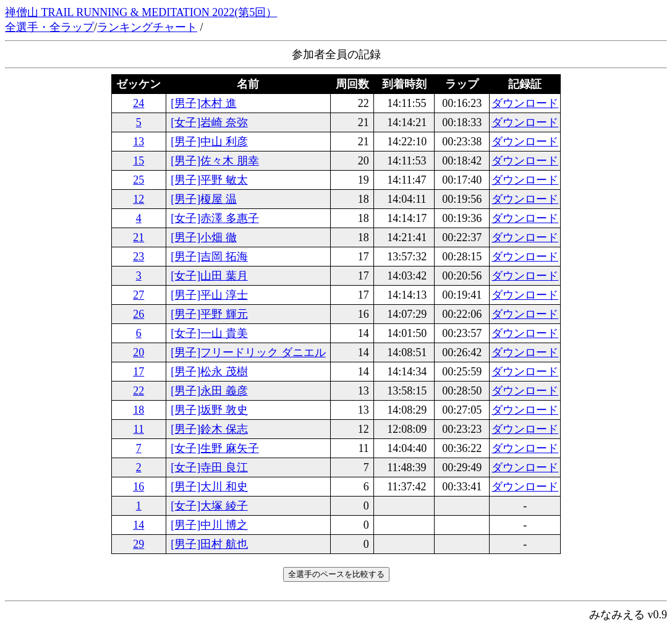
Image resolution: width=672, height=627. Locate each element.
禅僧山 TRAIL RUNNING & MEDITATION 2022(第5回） (141, 12)
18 (138, 410)
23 (138, 257)
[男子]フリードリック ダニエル (248, 352)
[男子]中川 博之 (209, 525)
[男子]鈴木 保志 (209, 429)
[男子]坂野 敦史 (209, 410)
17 (138, 372)
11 (139, 429)
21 (138, 237)
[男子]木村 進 (204, 103)
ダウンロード (525, 103)
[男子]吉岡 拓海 (209, 257)
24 (138, 103)
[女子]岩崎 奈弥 (209, 122)
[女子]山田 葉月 (209, 276)
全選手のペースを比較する (336, 574)
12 (138, 199)
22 (138, 391)
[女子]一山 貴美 (209, 333)
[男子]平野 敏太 (209, 180)
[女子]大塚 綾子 (209, 506)
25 (138, 180)
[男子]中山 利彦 (209, 142)
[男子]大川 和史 (209, 487)
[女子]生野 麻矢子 (215, 448)
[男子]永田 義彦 (209, 391)
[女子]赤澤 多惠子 (215, 218)
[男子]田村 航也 (209, 544)
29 (138, 544)
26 (138, 314)
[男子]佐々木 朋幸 (215, 161)
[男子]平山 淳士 (209, 295)
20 (138, 352)
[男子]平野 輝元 (209, 314)
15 (138, 161)
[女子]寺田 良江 (209, 467)
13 (138, 142)
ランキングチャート (147, 27)
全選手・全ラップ (49, 27)
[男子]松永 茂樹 (209, 372)
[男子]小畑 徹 (204, 237)
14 (138, 525)
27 (138, 295)
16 (138, 487)
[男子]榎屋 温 (204, 199)
